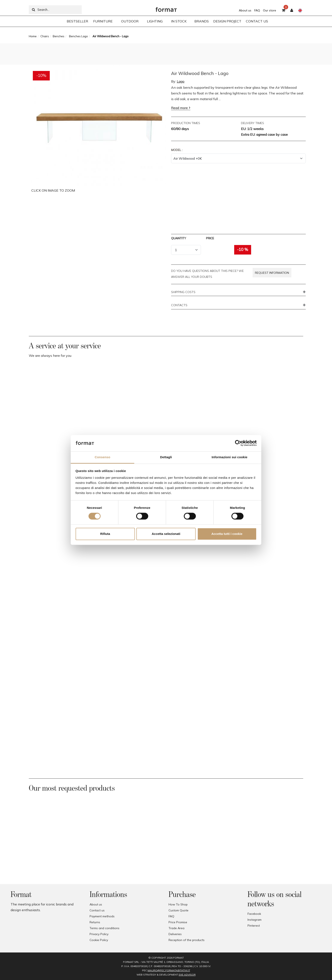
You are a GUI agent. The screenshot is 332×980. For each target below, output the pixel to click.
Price (210, 238)
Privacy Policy (99, 934)
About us (245, 10)
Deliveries (175, 934)
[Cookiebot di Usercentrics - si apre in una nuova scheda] (238, 443)
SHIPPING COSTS (183, 292)
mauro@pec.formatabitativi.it (169, 970)
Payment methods (102, 916)
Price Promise (178, 922)
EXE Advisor (187, 975)
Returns (95, 922)
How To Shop (178, 904)
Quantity (179, 238)
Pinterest (254, 926)
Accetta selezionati (166, 534)
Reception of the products (187, 940)
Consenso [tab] (102, 457)
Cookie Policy (99, 940)
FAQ (257, 10)
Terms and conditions (104, 928)
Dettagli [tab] (166, 457)
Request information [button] (272, 273)
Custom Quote (178, 910)
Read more (179, 108)
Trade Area (176, 928)
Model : (177, 150)
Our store (270, 10)
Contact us (97, 910)
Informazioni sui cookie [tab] (230, 457)
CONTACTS (179, 305)
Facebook (254, 914)
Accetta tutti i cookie (227, 534)
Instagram (255, 920)
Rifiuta (105, 534)
